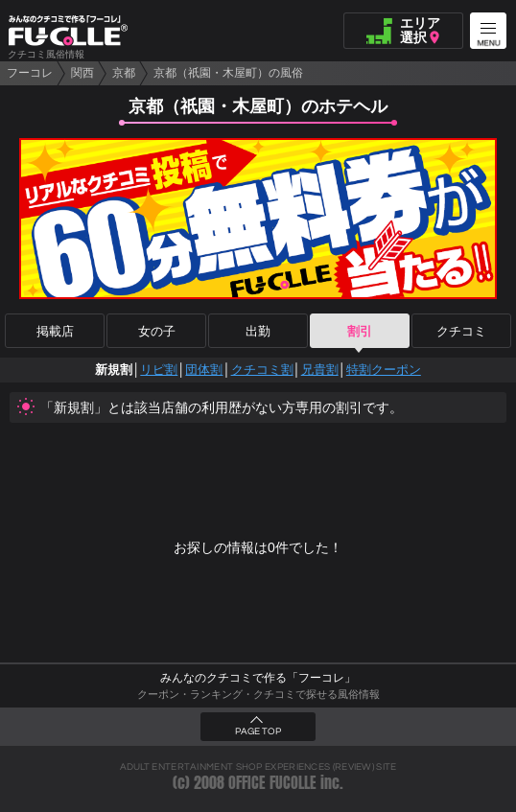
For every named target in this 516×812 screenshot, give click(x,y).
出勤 (258, 331)
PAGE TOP (258, 731)
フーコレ (30, 73)
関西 (82, 73)
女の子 (157, 331)
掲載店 (55, 331)
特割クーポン (384, 370)
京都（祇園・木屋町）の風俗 (228, 73)
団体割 (204, 370)
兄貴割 (320, 370)
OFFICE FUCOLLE (272, 783)
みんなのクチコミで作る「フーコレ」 (258, 678)
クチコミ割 (262, 370)
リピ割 (159, 370)
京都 (124, 73)
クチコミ (461, 331)
